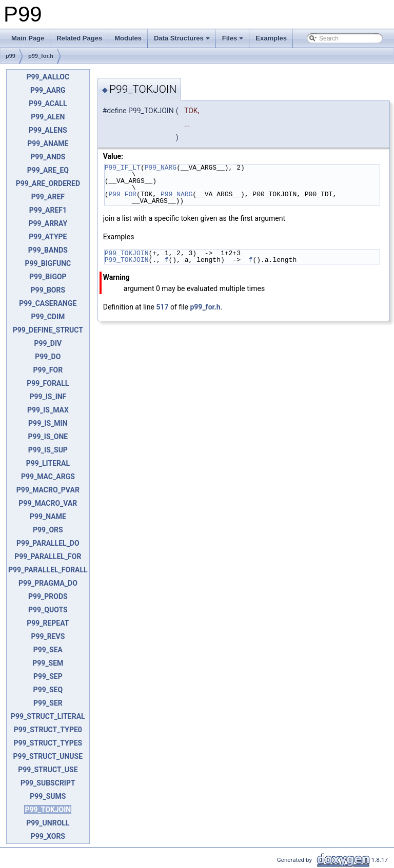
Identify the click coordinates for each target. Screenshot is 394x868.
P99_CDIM (48, 317)
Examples (271, 38)
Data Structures (182, 38)
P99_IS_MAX (48, 410)
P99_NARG (161, 168)
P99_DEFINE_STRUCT (48, 330)
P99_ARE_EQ (48, 170)
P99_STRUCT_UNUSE (48, 756)
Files (233, 38)
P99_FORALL (48, 383)
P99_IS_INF (48, 397)
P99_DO (48, 357)
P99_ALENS (48, 130)
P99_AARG (48, 90)
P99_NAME (48, 516)
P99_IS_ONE (48, 437)
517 (162, 307)
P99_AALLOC (48, 77)
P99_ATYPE (48, 237)
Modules (128, 38)
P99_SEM (48, 663)
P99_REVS (48, 636)
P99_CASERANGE (48, 303)
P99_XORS (48, 836)
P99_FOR (48, 370)
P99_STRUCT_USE (48, 770)
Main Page (28, 38)
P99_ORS (48, 530)
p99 (11, 56)
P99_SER (48, 703)
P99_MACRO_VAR (48, 503)
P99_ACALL (48, 104)
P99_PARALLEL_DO (48, 543)
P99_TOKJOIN (48, 810)
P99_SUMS (48, 796)
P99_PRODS (48, 596)
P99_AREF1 (48, 210)
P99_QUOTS (48, 610)
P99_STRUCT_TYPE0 (48, 730)
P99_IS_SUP (48, 450)
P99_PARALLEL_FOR (48, 556)
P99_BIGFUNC (48, 263)
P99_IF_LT (123, 168)
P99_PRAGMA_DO (48, 583)
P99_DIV (48, 343)
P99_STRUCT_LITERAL (48, 716)
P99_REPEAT (48, 623)
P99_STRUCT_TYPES (48, 743)
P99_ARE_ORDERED (48, 183)
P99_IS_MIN (48, 423)
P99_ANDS (48, 157)
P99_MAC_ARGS (48, 477)
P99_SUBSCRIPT (48, 783)
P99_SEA (48, 650)
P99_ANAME (48, 143)
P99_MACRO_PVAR (48, 490)
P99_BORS (48, 290)
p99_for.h (41, 56)
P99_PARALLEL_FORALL (48, 570)
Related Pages (79, 38)
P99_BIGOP (48, 277)
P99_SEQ (48, 690)
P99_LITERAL (48, 463)
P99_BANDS (48, 250)
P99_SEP (48, 676)
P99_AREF (48, 197)
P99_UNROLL (48, 823)
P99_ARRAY (48, 223)
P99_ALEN (48, 117)
